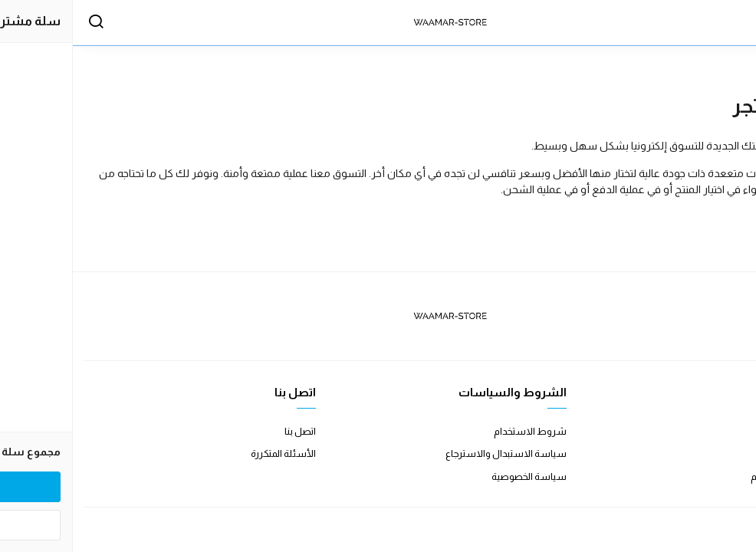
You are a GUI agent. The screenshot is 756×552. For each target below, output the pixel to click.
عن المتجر (725, 431)
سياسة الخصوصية (456, 476)
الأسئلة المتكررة (210, 453)
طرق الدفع (722, 453)
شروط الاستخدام (457, 431)
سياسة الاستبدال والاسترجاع (433, 453)
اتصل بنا (227, 431)
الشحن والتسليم (711, 476)
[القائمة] (729, 23)
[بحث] (23, 23)
